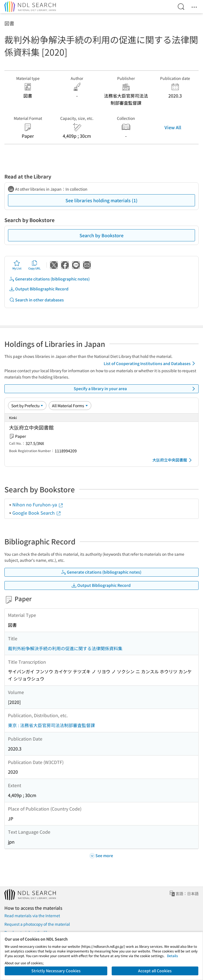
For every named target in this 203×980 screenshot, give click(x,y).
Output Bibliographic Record (39, 289)
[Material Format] (70, 406)
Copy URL (35, 265)
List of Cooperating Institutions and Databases (150, 363)
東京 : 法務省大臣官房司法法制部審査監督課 (51, 725)
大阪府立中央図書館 (173, 460)
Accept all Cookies (155, 971)
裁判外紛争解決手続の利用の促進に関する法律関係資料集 (65, 648)
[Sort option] (27, 406)
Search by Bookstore (101, 235)
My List (17, 265)
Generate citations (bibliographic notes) (49, 279)
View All (173, 127)
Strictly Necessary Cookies (56, 971)
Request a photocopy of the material (37, 924)
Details (172, 956)
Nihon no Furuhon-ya (38, 504)
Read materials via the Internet (32, 916)
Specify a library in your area (135, 389)
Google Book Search (37, 513)
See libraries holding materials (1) (101, 200)
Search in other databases (36, 300)
